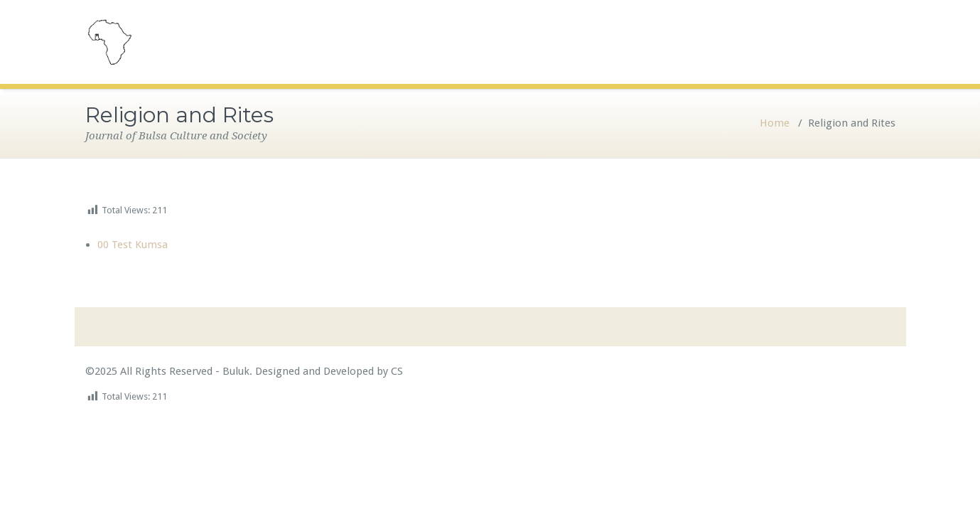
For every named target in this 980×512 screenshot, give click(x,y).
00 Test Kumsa (133, 245)
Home (775, 123)
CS (395, 371)
